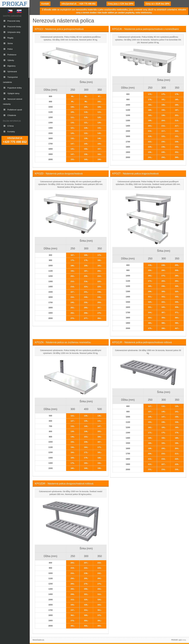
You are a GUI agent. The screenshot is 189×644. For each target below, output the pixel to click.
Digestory (9, 66)
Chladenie (10, 115)
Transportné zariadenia (10, 80)
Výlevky (8, 60)
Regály (8, 38)
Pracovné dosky (12, 27)
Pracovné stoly (11, 21)
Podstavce (10, 55)
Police (8, 49)
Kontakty (9, 132)
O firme (8, 126)
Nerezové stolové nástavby (13, 102)
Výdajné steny (11, 93)
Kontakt (45, 4)
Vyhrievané (10, 72)
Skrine (8, 43)
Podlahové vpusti (12, 110)
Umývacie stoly (12, 32)
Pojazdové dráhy (12, 88)
